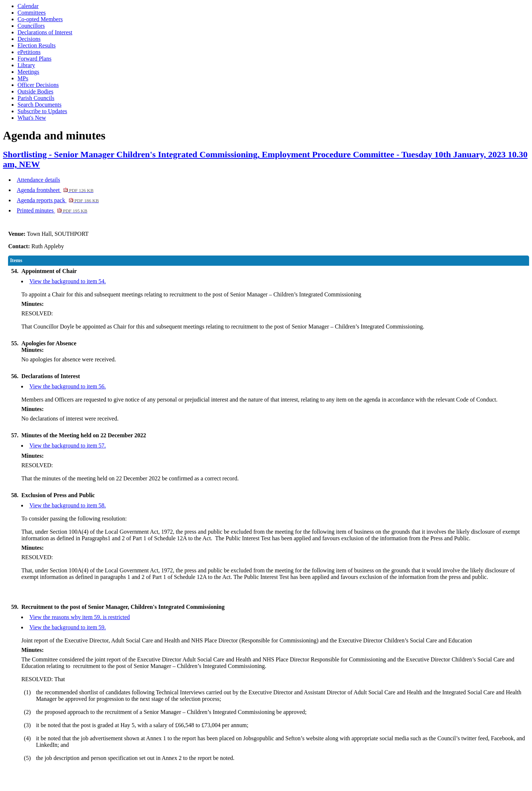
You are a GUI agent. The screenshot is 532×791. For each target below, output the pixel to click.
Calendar (28, 6)
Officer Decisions (38, 85)
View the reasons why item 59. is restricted (79, 617)
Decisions (29, 39)
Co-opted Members (40, 19)
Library (26, 65)
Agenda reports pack (58, 200)
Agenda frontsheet (55, 190)
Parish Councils (36, 98)
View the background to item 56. (68, 386)
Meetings (28, 72)
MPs (23, 78)
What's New (32, 118)
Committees (32, 13)
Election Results (36, 45)
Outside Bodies (35, 91)
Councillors (31, 26)
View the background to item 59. (68, 627)
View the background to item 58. (68, 505)
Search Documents (39, 105)
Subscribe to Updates (42, 111)
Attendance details (38, 180)
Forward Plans (34, 59)
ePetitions (29, 52)
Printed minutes (52, 210)
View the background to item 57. (68, 446)
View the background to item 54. (68, 281)
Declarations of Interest (45, 32)
